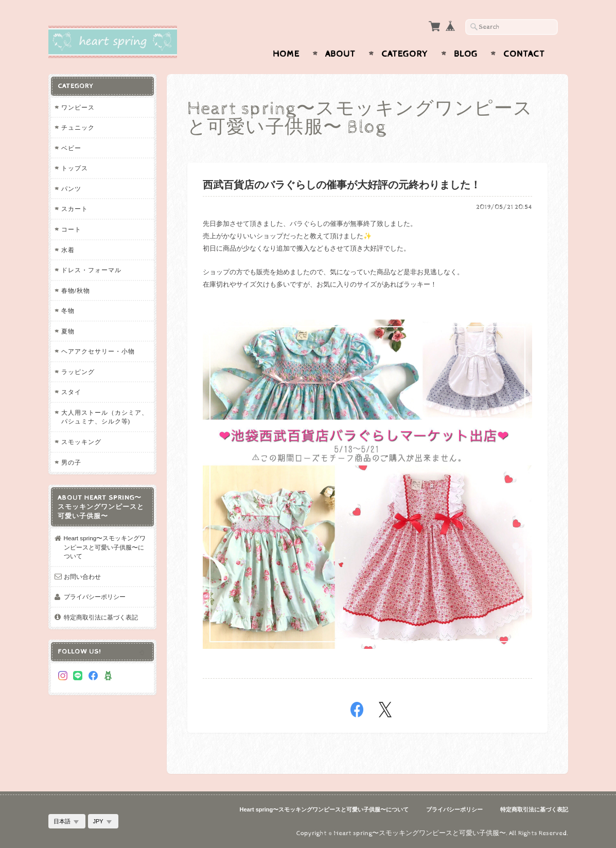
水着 (68, 250)
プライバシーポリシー (95, 597)
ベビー (71, 148)
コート (71, 229)
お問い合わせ (82, 577)
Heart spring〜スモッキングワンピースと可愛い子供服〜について (105, 547)
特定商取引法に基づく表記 (101, 617)
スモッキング (81, 442)
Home (286, 54)
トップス (75, 168)
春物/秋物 (76, 290)
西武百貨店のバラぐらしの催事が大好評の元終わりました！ (342, 185)
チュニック (78, 127)
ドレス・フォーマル (91, 270)
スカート (75, 209)
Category (405, 54)
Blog (466, 54)
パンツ (71, 189)
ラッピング (78, 372)
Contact (524, 54)
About (340, 54)
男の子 (71, 462)
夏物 (68, 331)
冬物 (68, 311)
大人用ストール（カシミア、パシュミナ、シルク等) (105, 417)
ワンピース (78, 107)
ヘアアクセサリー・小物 (98, 351)
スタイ (71, 392)
